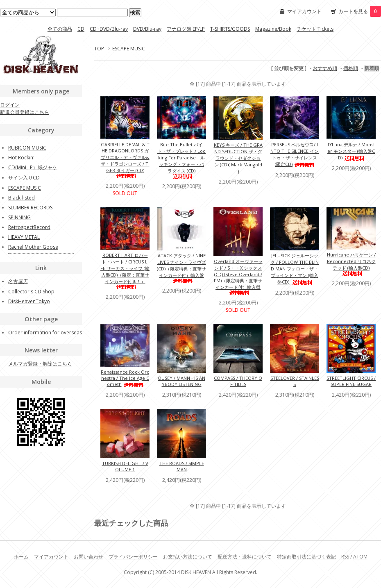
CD (81, 29)
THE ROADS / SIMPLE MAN (182, 466)
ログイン (10, 105)
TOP (99, 49)
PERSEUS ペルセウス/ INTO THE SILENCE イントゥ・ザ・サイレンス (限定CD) (295, 154)
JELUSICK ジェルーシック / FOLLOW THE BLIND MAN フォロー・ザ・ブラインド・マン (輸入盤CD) (295, 269)
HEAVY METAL (24, 237)
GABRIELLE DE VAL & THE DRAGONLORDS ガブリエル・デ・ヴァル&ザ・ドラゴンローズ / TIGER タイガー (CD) (125, 160)
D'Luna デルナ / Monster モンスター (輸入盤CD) (351, 151)
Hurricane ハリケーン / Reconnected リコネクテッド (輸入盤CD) (351, 264)
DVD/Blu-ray (147, 29)
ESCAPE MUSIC (129, 49)
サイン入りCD (24, 178)
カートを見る (360, 11)
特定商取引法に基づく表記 (306, 557)
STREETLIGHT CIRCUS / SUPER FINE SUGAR (351, 381)
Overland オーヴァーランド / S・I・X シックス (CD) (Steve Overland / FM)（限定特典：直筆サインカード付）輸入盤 (238, 277)
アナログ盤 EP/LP (186, 29)
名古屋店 (18, 281)
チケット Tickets (315, 29)
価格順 (351, 68)
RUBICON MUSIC (27, 148)
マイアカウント (304, 11)
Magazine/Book (273, 29)
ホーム (21, 557)
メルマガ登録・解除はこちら (40, 364)
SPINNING (19, 217)
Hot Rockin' (21, 158)
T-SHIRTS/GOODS (230, 29)
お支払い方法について (188, 557)
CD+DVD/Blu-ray (109, 29)
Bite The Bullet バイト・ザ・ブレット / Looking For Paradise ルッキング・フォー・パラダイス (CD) (181, 160)
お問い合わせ (88, 557)
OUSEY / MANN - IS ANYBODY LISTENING (181, 381)
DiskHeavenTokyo (29, 301)
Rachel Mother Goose (33, 247)
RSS (345, 557)
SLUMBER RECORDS (30, 208)
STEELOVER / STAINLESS (295, 381)
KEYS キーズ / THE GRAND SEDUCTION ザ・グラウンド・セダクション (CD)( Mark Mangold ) (238, 158)
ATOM (360, 557)
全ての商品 (60, 29)
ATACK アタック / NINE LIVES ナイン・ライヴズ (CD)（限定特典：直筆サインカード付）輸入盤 (181, 268)
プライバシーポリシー (133, 557)
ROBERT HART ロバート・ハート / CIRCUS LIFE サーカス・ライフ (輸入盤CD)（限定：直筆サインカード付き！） (125, 271)
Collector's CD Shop (31, 292)
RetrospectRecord (29, 227)
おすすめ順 (325, 68)
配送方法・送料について (245, 557)
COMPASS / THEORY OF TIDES (238, 381)
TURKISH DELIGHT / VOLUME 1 (125, 466)
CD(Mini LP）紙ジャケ (33, 167)
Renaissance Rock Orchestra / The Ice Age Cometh (125, 378)
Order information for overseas (45, 333)
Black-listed (22, 198)
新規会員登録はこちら (25, 112)
